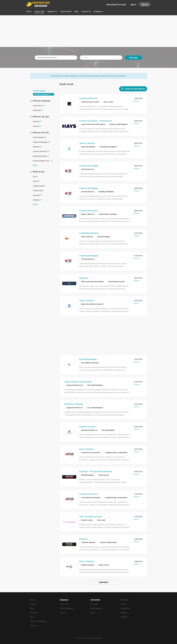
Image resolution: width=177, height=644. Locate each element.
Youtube (124, 616)
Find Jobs (134, 58)
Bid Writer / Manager (74, 404)
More (35, 165)
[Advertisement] (89, 31)
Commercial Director (88, 98)
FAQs (32, 616)
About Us (34, 612)
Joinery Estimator (87, 143)
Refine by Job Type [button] (41, 116)
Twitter (123, 604)
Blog (32, 608)
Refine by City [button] (38, 171)
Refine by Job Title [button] (41, 132)
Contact (33, 604)
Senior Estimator (87, 300)
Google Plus (125, 608)
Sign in (133, 5)
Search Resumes (67, 608)
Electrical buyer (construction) (78, 381)
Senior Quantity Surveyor (91, 516)
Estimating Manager (88, 359)
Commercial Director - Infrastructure (96, 120)
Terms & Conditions (38, 621)
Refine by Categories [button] (41, 100)
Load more (104, 582)
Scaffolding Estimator (89, 233)
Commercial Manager (89, 165)
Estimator (84, 278)
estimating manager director (44, 94)
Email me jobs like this (135, 88)
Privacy (33, 625)
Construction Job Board (93, 638)
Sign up (145, 4)
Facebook (124, 599)
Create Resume (96, 608)
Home (32, 599)
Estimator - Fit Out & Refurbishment (95, 471)
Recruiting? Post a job (116, 5)
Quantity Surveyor (87, 426)
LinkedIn (124, 612)
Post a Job (64, 604)
